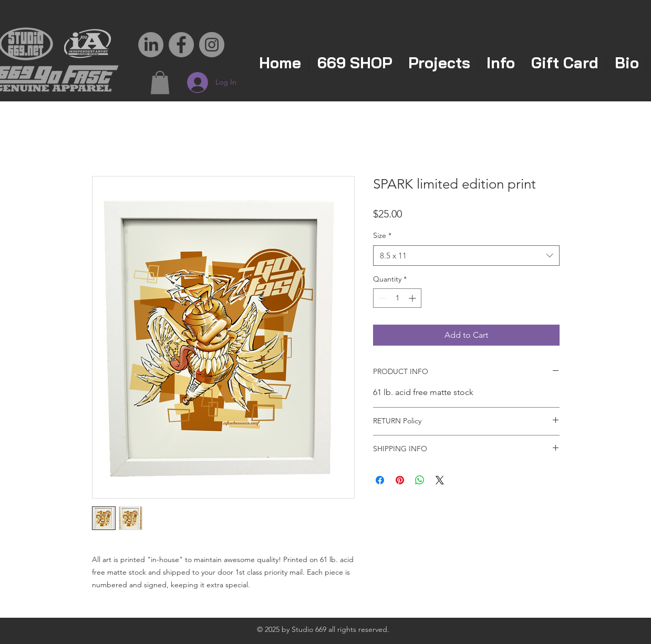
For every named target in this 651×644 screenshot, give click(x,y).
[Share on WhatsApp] (420, 480)
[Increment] (413, 298)
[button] (160, 82)
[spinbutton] (397, 298)
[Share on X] (440, 480)
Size (382, 235)
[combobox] (466, 256)
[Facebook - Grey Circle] (181, 45)
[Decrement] (381, 298)
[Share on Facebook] (380, 480)
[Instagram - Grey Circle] (212, 45)
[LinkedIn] (151, 45)
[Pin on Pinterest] (400, 480)
